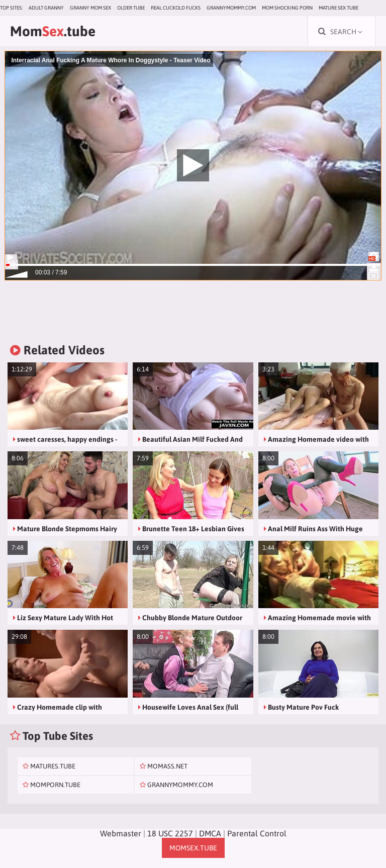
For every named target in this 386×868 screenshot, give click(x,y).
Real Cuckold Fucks (176, 8)
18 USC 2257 (170, 833)
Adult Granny (46, 8)
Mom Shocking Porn (287, 8)
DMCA (210, 833)
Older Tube (131, 8)
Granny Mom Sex (90, 8)
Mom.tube (53, 31)
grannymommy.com (231, 8)
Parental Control (257, 833)
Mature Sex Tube (339, 8)
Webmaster (121, 833)
